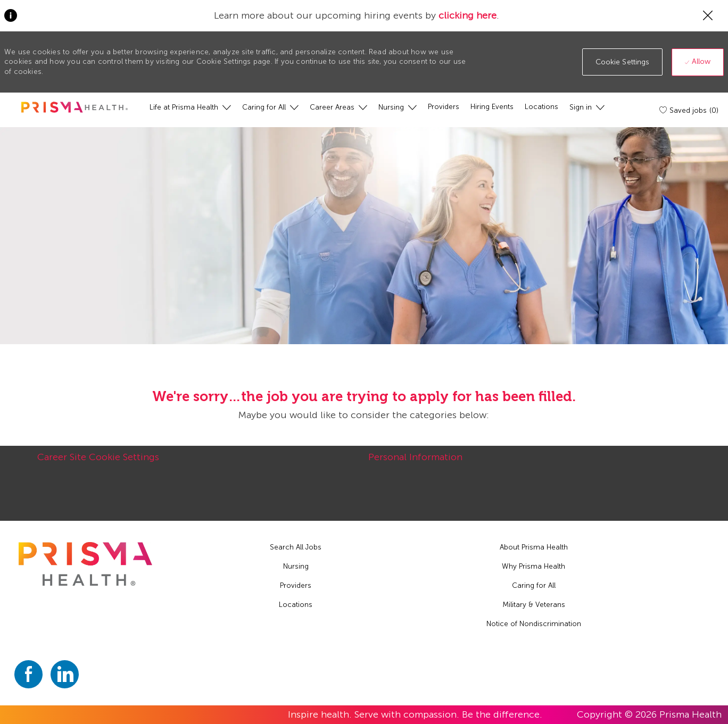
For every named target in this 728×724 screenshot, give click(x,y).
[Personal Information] (415, 463)
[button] (623, 62)
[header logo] (75, 107)
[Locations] (541, 107)
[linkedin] (65, 674)
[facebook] (28, 674)
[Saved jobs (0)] (690, 110)
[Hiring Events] (492, 107)
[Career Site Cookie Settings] (98, 463)
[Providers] (444, 107)
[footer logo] (85, 564)
